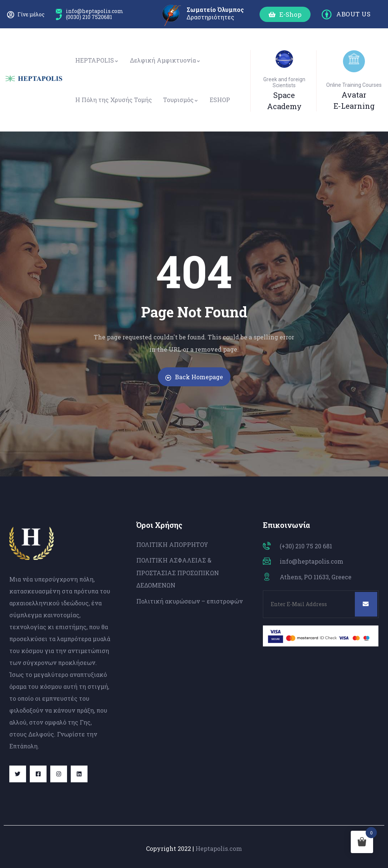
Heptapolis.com (219, 848)
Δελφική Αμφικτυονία (165, 60)
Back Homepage (194, 377)
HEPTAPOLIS (97, 60)
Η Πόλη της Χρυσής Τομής (114, 100)
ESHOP (220, 100)
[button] (285, 14)
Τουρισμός (181, 100)
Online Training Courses (354, 85)
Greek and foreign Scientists (284, 82)
